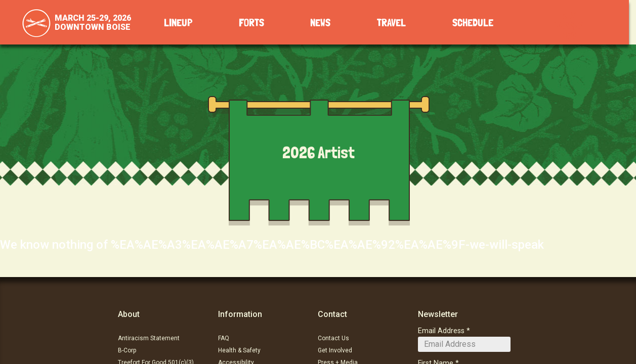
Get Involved (335, 350)
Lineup (178, 23)
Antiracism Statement (149, 338)
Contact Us (333, 338)
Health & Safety (239, 350)
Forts (251, 23)
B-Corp (127, 350)
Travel (391, 23)
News (320, 23)
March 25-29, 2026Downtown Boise (93, 22)
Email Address (441, 331)
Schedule (473, 23)
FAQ (224, 338)
